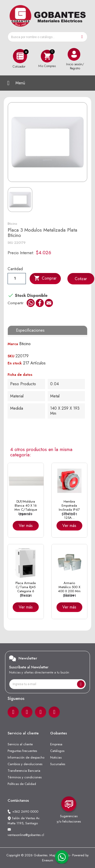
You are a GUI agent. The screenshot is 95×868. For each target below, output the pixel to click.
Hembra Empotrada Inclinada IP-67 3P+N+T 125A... (69, 510)
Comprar (45, 278)
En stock (15, 363)
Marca (13, 344)
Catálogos (57, 751)
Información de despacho (26, 757)
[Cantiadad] (17, 278)
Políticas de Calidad (22, 784)
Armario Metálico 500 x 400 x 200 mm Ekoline (69, 589)
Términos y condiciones (25, 777)
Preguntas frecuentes (22, 751)
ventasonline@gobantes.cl (26, 835)
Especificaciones (30, 330)
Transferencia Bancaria (24, 771)
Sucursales (58, 764)
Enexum (48, 860)
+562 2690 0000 (25, 811)
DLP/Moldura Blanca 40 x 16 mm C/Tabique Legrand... (26, 508)
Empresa (56, 744)
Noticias (56, 757)
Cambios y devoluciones (25, 764)
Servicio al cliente (20, 744)
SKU (10, 243)
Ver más (26, 526)
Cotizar (81, 279)
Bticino (12, 224)
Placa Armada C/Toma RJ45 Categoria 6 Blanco (26, 589)
